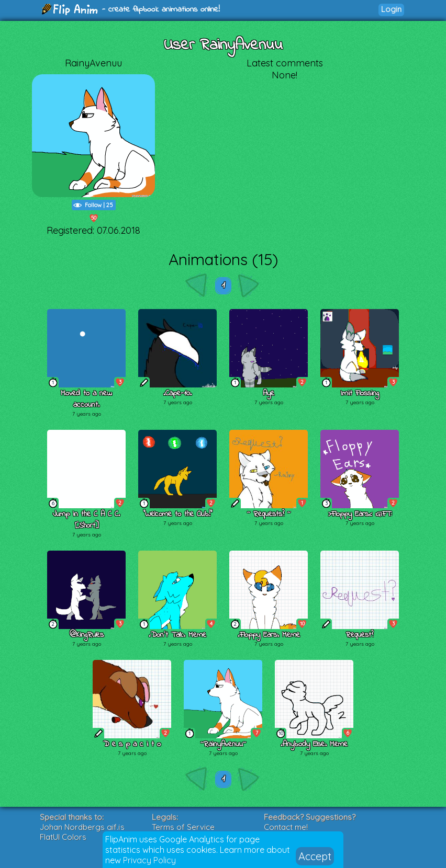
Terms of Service (183, 827)
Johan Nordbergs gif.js (82, 827)
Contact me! (286, 827)
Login (391, 9)
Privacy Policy (149, 860)
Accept (315, 856)
